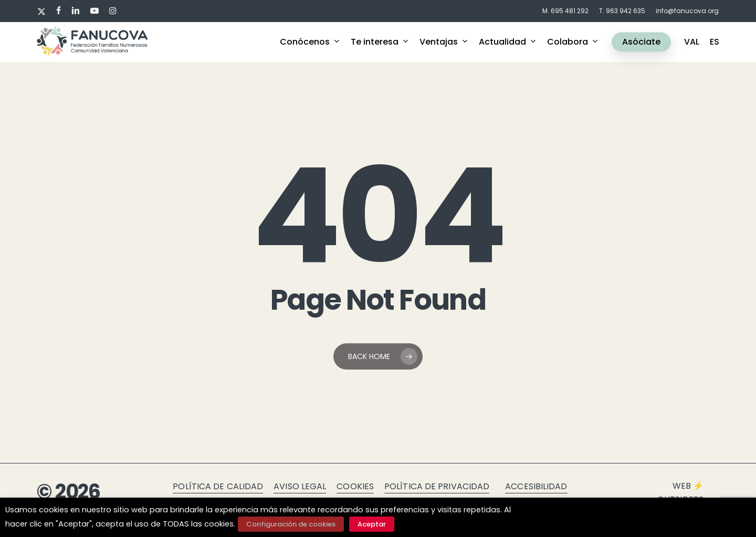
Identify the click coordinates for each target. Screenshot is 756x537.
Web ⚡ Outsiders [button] (680, 493)
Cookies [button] (355, 486)
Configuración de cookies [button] (291, 524)
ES (715, 42)
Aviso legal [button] (300, 486)
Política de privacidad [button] (437, 486)
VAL (692, 42)
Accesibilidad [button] (536, 486)
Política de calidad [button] (218, 486)
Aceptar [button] (372, 524)
